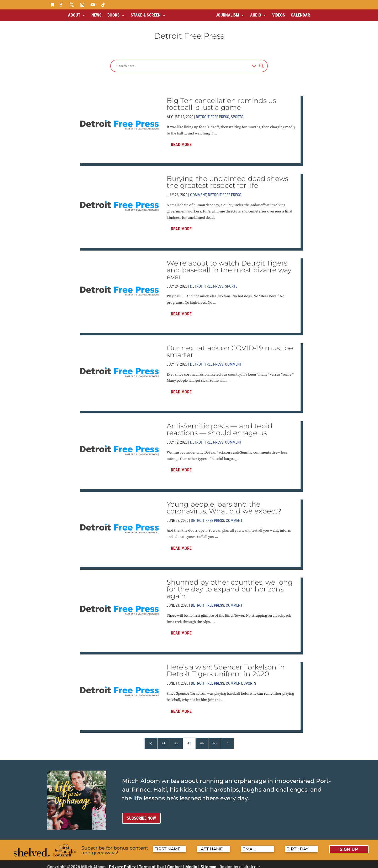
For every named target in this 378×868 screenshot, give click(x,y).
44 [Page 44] (202, 739)
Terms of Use (151, 862)
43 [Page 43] (189, 739)
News (96, 15)
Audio (256, 15)
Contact (175, 862)
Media (191, 862)
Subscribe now (141, 814)
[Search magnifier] (261, 61)
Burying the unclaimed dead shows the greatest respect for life (227, 178)
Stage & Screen (146, 15)
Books (114, 15)
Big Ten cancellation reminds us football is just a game (221, 100)
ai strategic (249, 862)
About (74, 15)
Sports (237, 112)
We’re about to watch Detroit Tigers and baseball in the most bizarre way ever (229, 266)
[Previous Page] (151, 739)
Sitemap (208, 862)
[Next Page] (227, 739)
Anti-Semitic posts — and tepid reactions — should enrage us (220, 425)
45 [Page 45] (215, 739)
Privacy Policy (122, 862)
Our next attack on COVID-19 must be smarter (230, 347)
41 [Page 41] (164, 739)
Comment (198, 190)
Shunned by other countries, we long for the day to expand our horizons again (230, 585)
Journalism (227, 15)
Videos (279, 15)
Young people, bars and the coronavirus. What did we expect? (224, 503)
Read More (181, 140)
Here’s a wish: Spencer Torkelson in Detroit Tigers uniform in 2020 (226, 666)
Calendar (300, 15)
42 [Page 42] (176, 739)
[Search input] (183, 61)
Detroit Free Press (212, 112)
